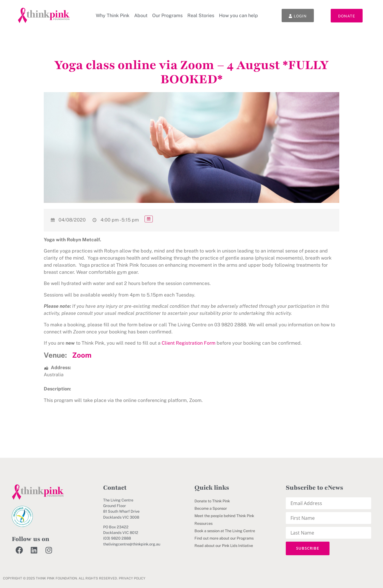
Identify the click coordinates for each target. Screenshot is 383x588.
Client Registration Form (189, 343)
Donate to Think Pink (212, 501)
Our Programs (167, 16)
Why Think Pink (112, 16)
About (141, 16)
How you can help (238, 16)
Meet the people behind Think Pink (224, 516)
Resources (203, 523)
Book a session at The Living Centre (225, 531)
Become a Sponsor (211, 508)
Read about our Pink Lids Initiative (224, 546)
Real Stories (201, 16)
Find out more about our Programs (224, 538)
